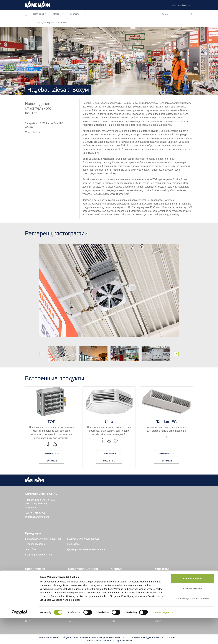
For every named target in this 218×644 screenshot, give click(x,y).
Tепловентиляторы (36, 544)
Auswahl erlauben (193, 614)
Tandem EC (167, 422)
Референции (39, 23)
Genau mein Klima (35, 580)
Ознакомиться (51, 453)
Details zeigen (161, 638)
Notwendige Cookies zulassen (193, 624)
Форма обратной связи (167, 580)
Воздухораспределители (39, 555)
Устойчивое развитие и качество (43, 590)
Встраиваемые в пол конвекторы (43, 539)
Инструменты (119, 585)
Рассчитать (51, 461)
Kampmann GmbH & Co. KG (40, 574)
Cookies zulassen (193, 604)
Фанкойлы (31, 549)
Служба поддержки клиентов (128, 580)
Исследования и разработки (41, 585)
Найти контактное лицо (168, 574)
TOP (52, 422)
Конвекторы (74, 544)
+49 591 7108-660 (35, 513)
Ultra (109, 422)
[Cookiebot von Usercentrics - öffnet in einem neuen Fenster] (20, 638)
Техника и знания (78, 574)
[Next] (175, 291)
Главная (28, 23)
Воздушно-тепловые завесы (83, 539)
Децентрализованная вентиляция (86, 549)
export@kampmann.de (37, 517)
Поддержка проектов (123, 574)
